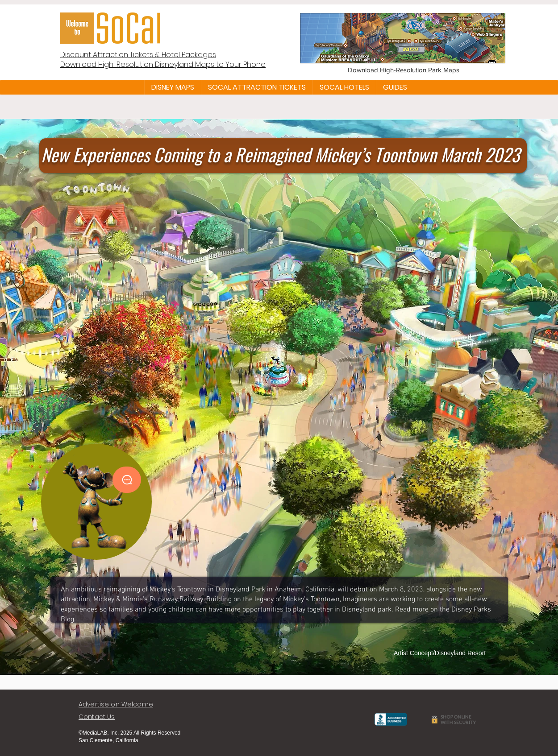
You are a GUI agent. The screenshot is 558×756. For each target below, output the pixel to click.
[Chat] (127, 480)
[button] (173, 87)
